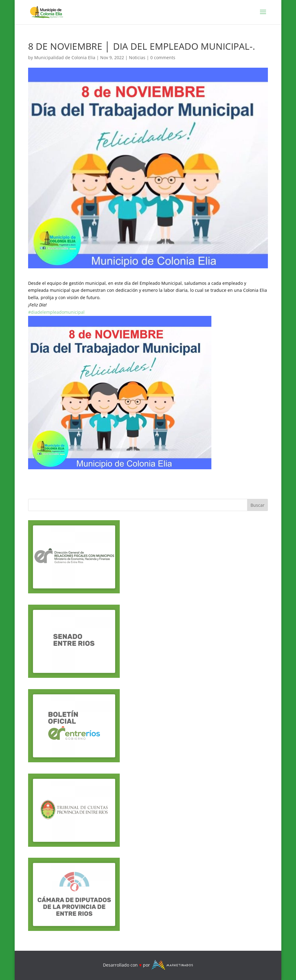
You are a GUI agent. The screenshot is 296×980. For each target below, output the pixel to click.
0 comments (163, 57)
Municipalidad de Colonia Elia (65, 57)
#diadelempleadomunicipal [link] (56, 312)
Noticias (137, 57)
